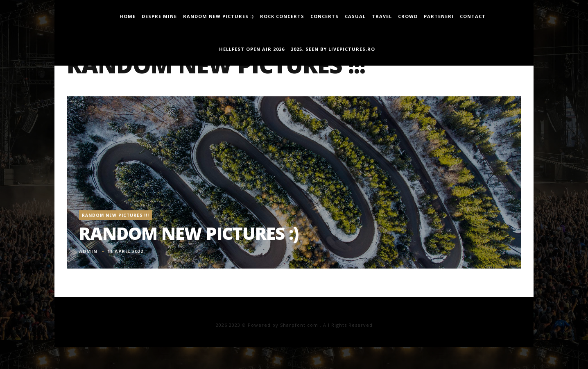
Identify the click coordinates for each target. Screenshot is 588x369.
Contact (473, 16)
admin (88, 251)
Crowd (408, 16)
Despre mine (159, 16)
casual (355, 16)
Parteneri (439, 16)
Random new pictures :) (218, 16)
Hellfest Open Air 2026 (252, 49)
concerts (325, 16)
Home (128, 16)
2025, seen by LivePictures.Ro (333, 49)
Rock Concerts (282, 16)
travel (382, 16)
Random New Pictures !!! (115, 215)
